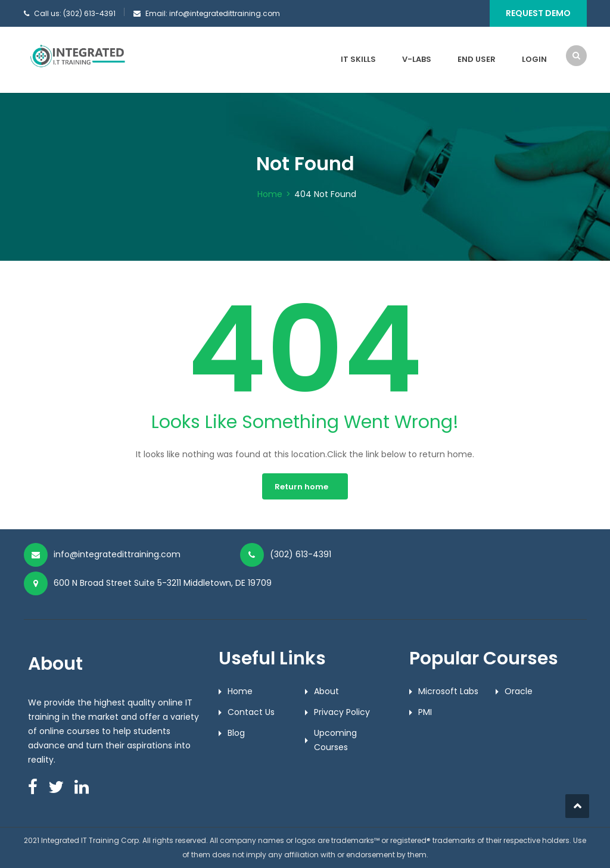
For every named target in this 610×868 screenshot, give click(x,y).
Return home (301, 487)
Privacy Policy (342, 712)
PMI (425, 712)
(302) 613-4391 (301, 554)
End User (477, 59)
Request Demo (538, 13)
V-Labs (417, 59)
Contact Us (251, 712)
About (326, 691)
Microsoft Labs (448, 691)
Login (534, 59)
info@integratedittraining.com (117, 554)
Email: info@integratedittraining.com (213, 13)
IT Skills (358, 59)
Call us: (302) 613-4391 (75, 13)
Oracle (519, 691)
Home (270, 194)
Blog (236, 733)
